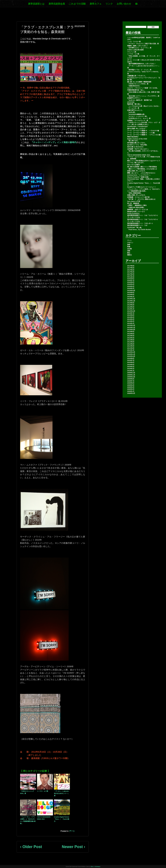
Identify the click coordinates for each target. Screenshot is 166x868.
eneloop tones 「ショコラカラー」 (139, 175)
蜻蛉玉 (129, 255)
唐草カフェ (96, 4)
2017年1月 (131, 276)
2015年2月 (131, 297)
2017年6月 (131, 268)
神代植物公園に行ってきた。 (137, 143)
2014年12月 (131, 299)
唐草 (129, 245)
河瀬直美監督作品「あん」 (136, 90)
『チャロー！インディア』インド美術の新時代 (54, 142)
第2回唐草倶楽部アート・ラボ (137, 225)
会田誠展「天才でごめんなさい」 (138, 149)
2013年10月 (131, 311)
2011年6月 (131, 344)
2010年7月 (131, 360)
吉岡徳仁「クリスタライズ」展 (138, 120)
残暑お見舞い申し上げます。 (137, 171)
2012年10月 (131, 330)
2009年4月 (131, 385)
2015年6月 (131, 295)
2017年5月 (131, 270)
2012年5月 (131, 336)
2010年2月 (131, 369)
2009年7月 (131, 381)
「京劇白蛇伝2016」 (134, 86)
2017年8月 (131, 266)
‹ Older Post (31, 847)
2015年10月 (131, 290)
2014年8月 (131, 303)
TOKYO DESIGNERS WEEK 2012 (44, 818)
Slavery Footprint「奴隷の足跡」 (139, 177)
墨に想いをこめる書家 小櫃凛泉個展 (139, 82)
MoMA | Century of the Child (137, 139)
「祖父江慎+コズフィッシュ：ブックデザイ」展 (143, 96)
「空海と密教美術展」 (135, 193)
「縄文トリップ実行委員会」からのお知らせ (142, 169)
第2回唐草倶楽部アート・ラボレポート (140, 223)
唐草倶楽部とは (36, 4)
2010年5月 (131, 365)
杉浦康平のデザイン (134, 98)
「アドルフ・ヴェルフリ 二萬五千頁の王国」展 (143, 44)
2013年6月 (131, 315)
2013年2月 (131, 321)
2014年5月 (131, 307)
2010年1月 (131, 371)
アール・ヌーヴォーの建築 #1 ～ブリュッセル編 (144, 135)
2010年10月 (131, 356)
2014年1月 (131, 309)
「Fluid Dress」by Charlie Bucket (139, 230)
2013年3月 (131, 319)
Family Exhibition (133, 214)
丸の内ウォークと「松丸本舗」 (138, 145)
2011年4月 (131, 348)
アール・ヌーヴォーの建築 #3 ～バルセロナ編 (143, 131)
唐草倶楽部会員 (57, 4)
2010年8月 (131, 358)
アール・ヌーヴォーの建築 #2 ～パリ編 (141, 133)
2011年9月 (131, 340)
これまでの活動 (77, 4)
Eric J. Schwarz (96, 867)
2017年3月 (131, 272)
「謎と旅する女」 (133, 141)
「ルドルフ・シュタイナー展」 (138, 116)
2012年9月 (131, 332)
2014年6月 (131, 305)
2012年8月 (131, 334)
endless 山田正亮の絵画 (135, 50)
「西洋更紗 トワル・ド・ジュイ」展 (139, 70)
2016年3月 (131, 286)
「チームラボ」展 (133, 108)
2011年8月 (131, 342)
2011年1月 (131, 350)
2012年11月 (131, 328)
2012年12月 (131, 325)
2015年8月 (131, 293)
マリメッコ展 (132, 52)
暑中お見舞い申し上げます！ (137, 129)
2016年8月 (131, 278)
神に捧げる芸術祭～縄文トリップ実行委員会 (142, 167)
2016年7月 (131, 280)
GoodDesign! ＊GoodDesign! (138, 126)
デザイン (130, 243)
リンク (109, 4)
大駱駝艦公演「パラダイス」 (137, 76)
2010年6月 (131, 362)
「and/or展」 (132, 112)
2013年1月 (131, 323)
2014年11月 (131, 301)
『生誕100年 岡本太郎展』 (136, 207)
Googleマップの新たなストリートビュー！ (142, 187)
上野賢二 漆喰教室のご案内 (137, 205)
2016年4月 (131, 284)
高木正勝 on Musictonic (135, 147)
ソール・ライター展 (134, 42)
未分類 (129, 249)
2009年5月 (131, 383)
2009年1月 (131, 391)
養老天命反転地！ (133, 137)
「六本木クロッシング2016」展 (27, 792)
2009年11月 (131, 375)
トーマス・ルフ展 (43, 791)
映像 (129, 247)
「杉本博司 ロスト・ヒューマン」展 (139, 48)
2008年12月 (131, 393)
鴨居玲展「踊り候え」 (135, 104)
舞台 (129, 253)
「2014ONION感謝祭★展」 (137, 114)
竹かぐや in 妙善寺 (133, 165)
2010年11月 (131, 354)
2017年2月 (131, 274)
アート (72, 831)
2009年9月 (131, 379)
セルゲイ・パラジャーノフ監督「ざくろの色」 (143, 88)
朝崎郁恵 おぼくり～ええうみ (138, 209)
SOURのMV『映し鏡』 (135, 227)
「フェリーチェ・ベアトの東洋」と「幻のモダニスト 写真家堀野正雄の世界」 (28, 820)
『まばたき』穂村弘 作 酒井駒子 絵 (140, 100)
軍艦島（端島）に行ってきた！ (138, 46)
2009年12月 (131, 373)
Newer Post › (73, 847)
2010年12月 (131, 352)
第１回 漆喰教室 (133, 203)
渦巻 (129, 251)
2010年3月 (131, 367)
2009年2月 (131, 389)
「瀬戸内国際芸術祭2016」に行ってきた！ (141, 64)
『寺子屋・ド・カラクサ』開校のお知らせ (141, 199)
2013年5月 (131, 317)
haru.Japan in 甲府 (134, 201)
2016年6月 (131, 282)
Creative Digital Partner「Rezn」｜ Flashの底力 (62, 819)
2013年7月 (131, 313)
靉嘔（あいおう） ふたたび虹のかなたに (141, 173)
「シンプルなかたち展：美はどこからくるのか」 (144, 106)
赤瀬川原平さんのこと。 (135, 110)
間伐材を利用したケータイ (136, 212)
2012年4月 (131, 338)
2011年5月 (131, 346)
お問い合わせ (124, 4)
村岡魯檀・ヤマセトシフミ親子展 (138, 197)
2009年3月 (131, 387)
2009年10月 (131, 377)
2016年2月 (131, 288)
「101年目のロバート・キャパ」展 (139, 118)
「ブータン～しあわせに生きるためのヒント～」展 (62, 793)
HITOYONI (131, 102)
